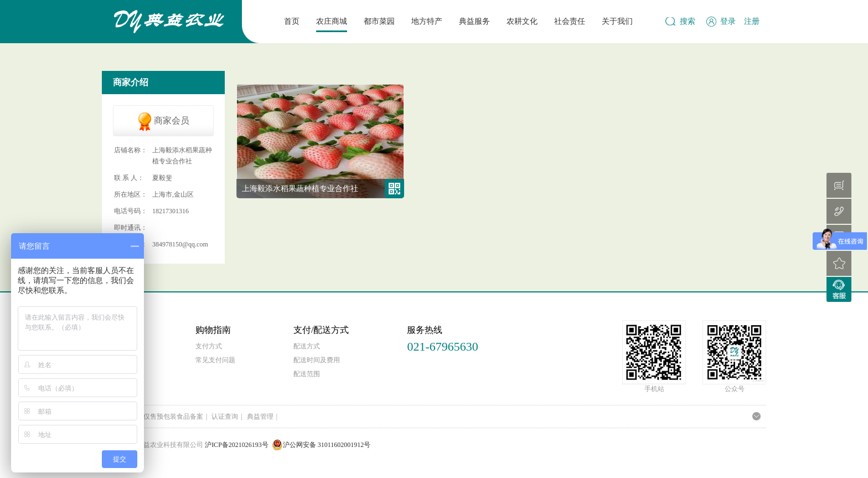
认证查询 (225, 417)
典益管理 (260, 417)
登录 (728, 21)
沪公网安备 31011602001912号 (321, 445)
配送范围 (307, 374)
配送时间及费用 (317, 360)
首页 (292, 21)
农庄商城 (332, 21)
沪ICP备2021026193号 (237, 445)
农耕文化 (522, 21)
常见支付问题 (215, 360)
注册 (752, 21)
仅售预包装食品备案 (173, 417)
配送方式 (307, 346)
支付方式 (209, 346)
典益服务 (474, 21)
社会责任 (570, 21)
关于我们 (617, 21)
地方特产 (427, 21)
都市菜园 (379, 21)
